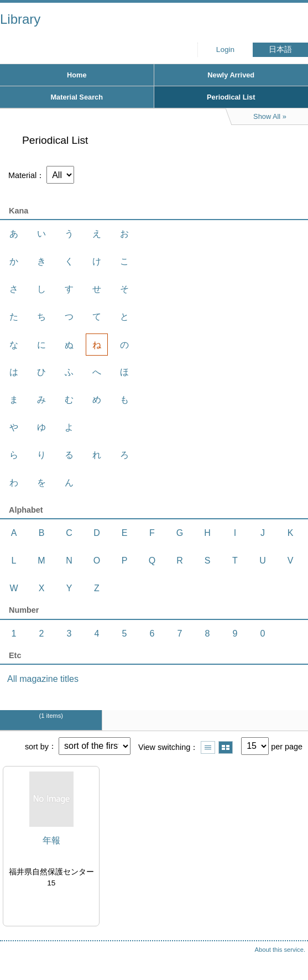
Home (77, 75)
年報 (51, 840)
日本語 (280, 49)
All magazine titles (43, 679)
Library (20, 19)
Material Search (77, 97)
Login (225, 49)
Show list (208, 747)
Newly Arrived (231, 75)
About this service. (280, 950)
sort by (37, 746)
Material (22, 175)
